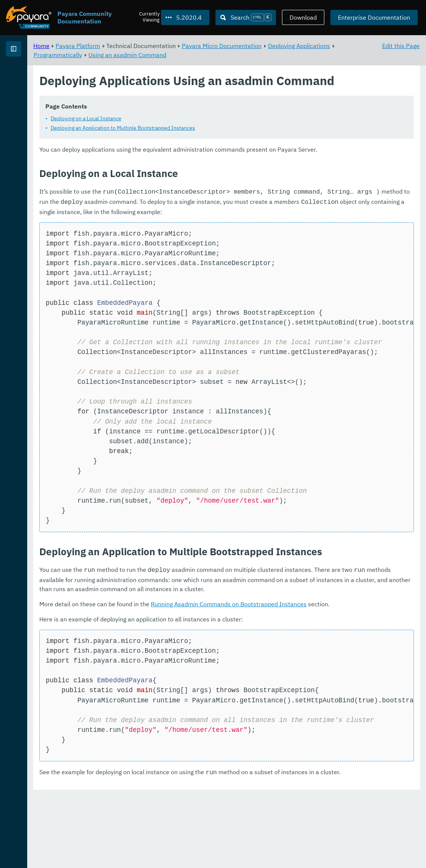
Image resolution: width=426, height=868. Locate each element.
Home (136, 45)
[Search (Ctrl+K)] (246, 17)
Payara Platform (30, 76)
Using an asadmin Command (290, 54)
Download (303, 17)
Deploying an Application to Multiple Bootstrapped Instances (217, 146)
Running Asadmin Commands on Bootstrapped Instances (323, 657)
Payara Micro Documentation (316, 45)
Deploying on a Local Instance (180, 136)
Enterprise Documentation (374, 17)
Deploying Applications (159, 54)
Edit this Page (401, 45)
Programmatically (220, 54)
